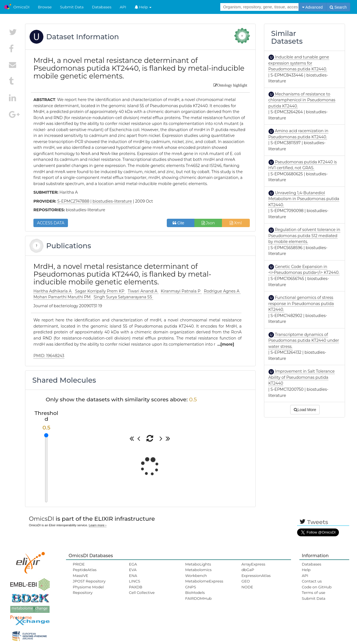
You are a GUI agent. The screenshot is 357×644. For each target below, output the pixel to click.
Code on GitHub (317, 587)
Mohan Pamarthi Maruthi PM (63, 297)
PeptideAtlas (85, 570)
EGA (133, 564)
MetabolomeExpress (204, 581)
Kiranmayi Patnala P (181, 291)
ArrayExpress (253, 564)
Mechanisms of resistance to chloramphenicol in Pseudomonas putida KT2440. (302, 100)
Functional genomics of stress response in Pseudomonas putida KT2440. (301, 303)
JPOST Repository (89, 581)
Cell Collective (142, 593)
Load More (305, 410)
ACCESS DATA (51, 223)
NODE (247, 587)
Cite (181, 223)
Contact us (312, 581)
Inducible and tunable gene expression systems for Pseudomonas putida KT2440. (299, 63)
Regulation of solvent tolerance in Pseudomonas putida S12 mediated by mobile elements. (304, 236)
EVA (133, 570)
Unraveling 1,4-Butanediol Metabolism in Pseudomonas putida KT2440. (304, 199)
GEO (246, 581)
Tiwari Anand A (143, 291)
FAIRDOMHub (198, 598)
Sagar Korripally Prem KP (100, 291)
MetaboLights (198, 564)
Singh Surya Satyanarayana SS (123, 297)
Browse (45, 7)
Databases (102, 7)
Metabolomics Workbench (198, 572)
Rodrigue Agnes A (222, 291)
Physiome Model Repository (88, 590)
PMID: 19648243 (49, 356)
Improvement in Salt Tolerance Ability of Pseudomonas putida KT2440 (302, 377)
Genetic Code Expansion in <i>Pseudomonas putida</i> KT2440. (304, 270)
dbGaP (248, 570)
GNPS (191, 587)
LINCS (135, 581)
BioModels (195, 593)
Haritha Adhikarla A (53, 291)
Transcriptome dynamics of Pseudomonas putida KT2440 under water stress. (304, 341)
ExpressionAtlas (256, 576)
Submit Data (72, 7)
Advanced (312, 7)
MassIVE (80, 576)
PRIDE (79, 564)
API (123, 7)
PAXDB (136, 587)
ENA (133, 576)
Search (338, 7)
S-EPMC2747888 (73, 201)
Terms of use (314, 593)
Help (143, 7)
